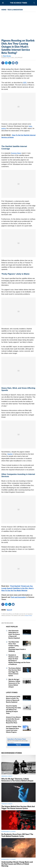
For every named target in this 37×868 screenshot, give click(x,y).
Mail (17, 63)
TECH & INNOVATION (15, 10)
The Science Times (19, 3)
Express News (16, 153)
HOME (4, 10)
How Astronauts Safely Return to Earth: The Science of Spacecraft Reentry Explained (14, 634)
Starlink (10, 454)
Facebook (3, 63)
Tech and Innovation (18, 597)
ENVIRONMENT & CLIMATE (8, 832)
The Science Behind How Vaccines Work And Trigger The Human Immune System (15, 672)
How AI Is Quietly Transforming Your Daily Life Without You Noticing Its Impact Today (13, 710)
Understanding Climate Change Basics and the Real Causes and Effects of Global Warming (17, 864)
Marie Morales (7, 56)
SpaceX (9, 610)
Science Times (28, 615)
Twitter (6, 63)
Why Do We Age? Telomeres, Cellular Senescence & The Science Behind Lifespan (14, 683)
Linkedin (10, 63)
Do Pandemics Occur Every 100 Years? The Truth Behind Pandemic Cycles (17, 835)
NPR (25, 83)
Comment (13, 63)
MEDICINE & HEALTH (7, 776)
